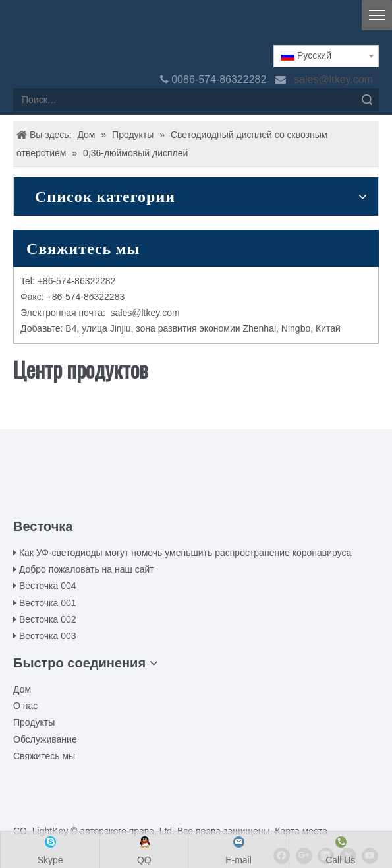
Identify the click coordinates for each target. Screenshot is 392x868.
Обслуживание (45, 739)
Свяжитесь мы (44, 756)
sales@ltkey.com (335, 79)
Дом (22, 689)
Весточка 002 (48, 619)
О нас (25, 706)
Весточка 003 (48, 636)
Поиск (367, 100)
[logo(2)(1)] (24, 28)
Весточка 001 (48, 603)
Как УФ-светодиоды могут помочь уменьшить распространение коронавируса (185, 553)
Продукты (34, 722)
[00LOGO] (196, 476)
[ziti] (196, 497)
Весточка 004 (48, 586)
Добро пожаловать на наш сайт (87, 569)
